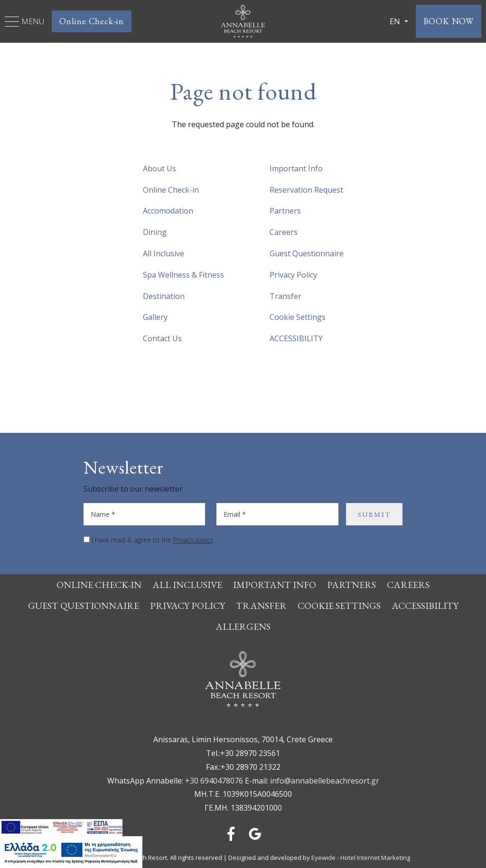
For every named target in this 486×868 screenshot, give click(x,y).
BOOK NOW (449, 21)
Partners (285, 211)
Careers (284, 232)
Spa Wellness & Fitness (183, 275)
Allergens (243, 626)
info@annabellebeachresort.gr (325, 781)
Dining (155, 232)
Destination (164, 296)
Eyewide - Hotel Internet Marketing (361, 858)
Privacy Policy (293, 275)
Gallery (155, 317)
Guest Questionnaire (307, 253)
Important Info (296, 168)
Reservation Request (306, 190)
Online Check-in (92, 21)
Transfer (285, 296)
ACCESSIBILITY (296, 338)
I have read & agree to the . (154, 540)
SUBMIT (374, 514)
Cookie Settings (298, 317)
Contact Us (162, 338)
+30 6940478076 (214, 781)
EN (396, 21)
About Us (159, 168)
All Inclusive (164, 253)
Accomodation (168, 211)
